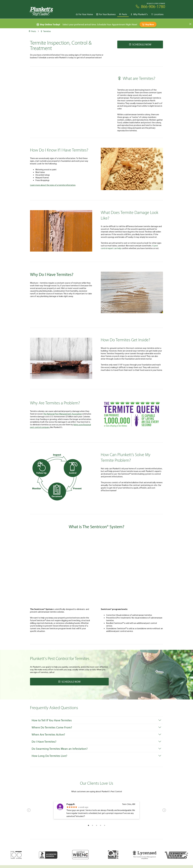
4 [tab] (101, 825)
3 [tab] (96, 825)
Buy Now (148, 24)
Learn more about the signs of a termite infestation (53, 185)
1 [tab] (88, 825)
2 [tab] (92, 825)
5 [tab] (105, 825)
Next (164, 810)
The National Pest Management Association (63, 414)
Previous (29, 810)
